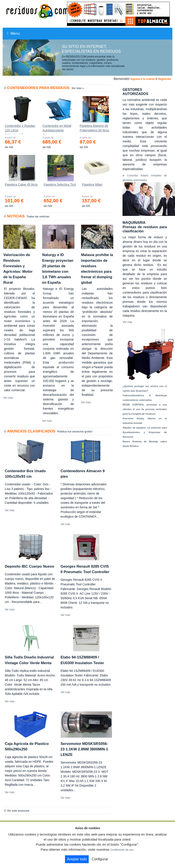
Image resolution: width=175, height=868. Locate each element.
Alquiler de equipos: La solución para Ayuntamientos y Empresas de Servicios (145, 432)
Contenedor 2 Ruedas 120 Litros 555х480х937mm (20, 129)
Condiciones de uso (122, 850)
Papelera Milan (92, 185)
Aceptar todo (77, 859)
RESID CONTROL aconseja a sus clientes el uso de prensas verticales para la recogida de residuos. (145, 409)
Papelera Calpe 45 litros (21, 185)
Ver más (8, 398)
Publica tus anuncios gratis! (75, 432)
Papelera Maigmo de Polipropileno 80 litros (94, 128)
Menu (13, 33)
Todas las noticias (38, 217)
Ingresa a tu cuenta (142, 79)
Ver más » (78, 88)
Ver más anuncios (18, 811)
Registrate (164, 79)
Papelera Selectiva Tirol (60, 185)
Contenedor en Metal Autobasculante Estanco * (57, 129)
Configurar (100, 859)
